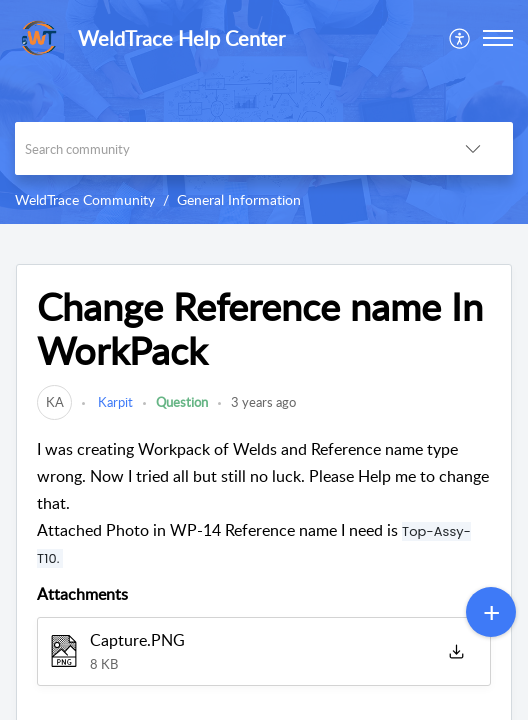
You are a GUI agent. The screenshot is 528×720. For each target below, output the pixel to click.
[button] (460, 38)
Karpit (114, 402)
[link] (54, 402)
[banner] (264, 112)
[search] (224, 148)
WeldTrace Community (85, 199)
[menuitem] (460, 38)
